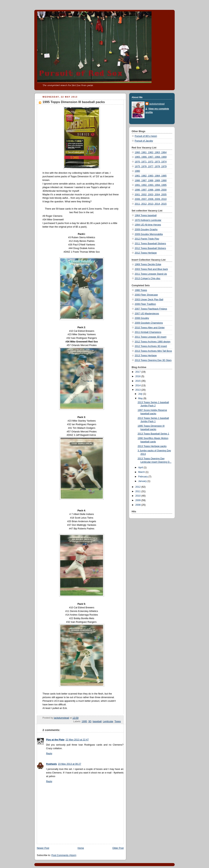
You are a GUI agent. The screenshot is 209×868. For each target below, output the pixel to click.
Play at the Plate (55, 740)
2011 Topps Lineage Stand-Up (151, 274)
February (143, 477)
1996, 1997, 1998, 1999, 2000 (151, 190)
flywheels (51, 764)
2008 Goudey (142, 318)
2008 (138, 505)
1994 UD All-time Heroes (148, 225)
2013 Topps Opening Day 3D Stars (153, 360)
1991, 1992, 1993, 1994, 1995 (151, 185)
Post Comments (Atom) (64, 855)
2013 (138, 390)
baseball (97, 721)
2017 (138, 372)
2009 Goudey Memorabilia (149, 234)
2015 (138, 381)
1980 (137, 171)
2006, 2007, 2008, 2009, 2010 (151, 199)
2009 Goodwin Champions (149, 323)
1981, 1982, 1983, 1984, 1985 (151, 176)
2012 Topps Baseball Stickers (150, 248)
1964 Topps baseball (146, 215)
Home (81, 848)
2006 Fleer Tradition (145, 304)
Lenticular (108, 721)
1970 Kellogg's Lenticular (148, 220)
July (141, 394)
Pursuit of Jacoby (144, 141)
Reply (49, 754)
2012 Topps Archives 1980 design (152, 342)
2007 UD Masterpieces (147, 314)
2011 (138, 491)
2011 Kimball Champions (148, 332)
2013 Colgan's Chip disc (148, 278)
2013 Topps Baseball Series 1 (154, 434)
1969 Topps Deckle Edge (148, 264)
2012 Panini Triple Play (147, 239)
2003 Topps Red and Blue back (151, 269)
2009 (138, 500)
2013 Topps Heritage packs (152, 446)
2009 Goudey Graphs (146, 229)
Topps (118, 721)
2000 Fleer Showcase (146, 295)
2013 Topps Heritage (146, 356)
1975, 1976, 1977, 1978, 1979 (151, 166)
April (141, 468)
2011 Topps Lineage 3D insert (150, 337)
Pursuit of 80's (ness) (146, 136)
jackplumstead (157, 104)
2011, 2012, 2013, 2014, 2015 (151, 204)
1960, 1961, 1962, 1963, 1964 (151, 152)
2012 (138, 487)
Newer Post (43, 848)
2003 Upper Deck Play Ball (149, 300)
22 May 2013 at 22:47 (77, 740)
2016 (138, 376)
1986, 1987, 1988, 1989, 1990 (151, 181)
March (142, 472)
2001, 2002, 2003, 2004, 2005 (151, 195)
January (143, 481)
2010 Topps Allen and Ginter (150, 328)
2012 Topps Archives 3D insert (151, 346)
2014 (138, 386)
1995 (84, 721)
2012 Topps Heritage (146, 253)
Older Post (118, 848)
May (141, 398)
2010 (138, 496)
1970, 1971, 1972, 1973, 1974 (151, 162)
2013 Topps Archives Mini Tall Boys (153, 351)
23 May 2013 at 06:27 (70, 764)
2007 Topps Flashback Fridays (151, 309)
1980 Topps (141, 290)
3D (90, 721)
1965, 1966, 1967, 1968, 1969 (151, 157)
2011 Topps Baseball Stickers (150, 244)
